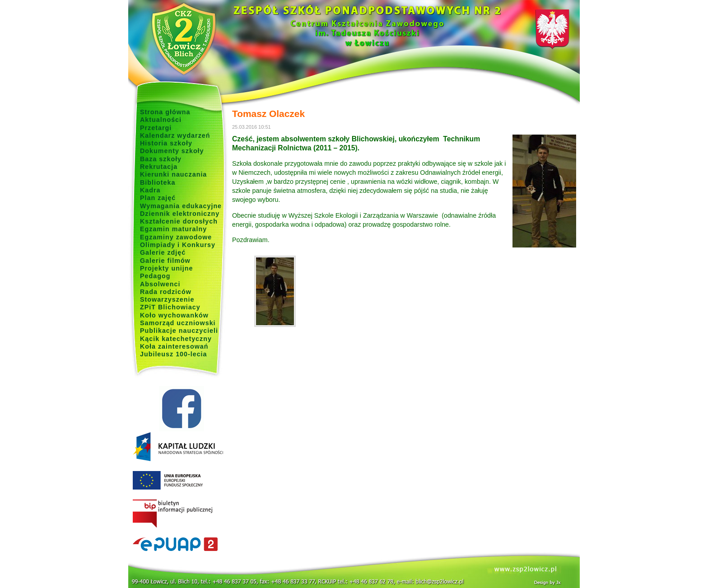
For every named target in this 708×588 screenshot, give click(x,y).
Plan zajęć (158, 198)
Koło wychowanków (174, 315)
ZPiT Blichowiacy (170, 307)
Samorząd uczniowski (178, 323)
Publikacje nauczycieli (179, 331)
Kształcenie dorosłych (179, 221)
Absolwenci (160, 284)
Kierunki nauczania (173, 174)
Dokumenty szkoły (172, 151)
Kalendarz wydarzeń (175, 135)
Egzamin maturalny (173, 229)
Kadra (150, 190)
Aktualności (161, 120)
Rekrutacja (159, 167)
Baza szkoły (161, 159)
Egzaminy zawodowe (176, 237)
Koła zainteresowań (174, 346)
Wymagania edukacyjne (181, 206)
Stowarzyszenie (167, 299)
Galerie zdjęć (163, 252)
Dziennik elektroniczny (180, 214)
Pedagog (155, 276)
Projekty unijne (167, 268)
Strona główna (165, 112)
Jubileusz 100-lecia (174, 354)
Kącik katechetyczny (176, 339)
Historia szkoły (166, 143)
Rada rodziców (166, 292)
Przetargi (156, 128)
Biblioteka (158, 182)
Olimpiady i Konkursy (178, 245)
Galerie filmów (165, 261)
